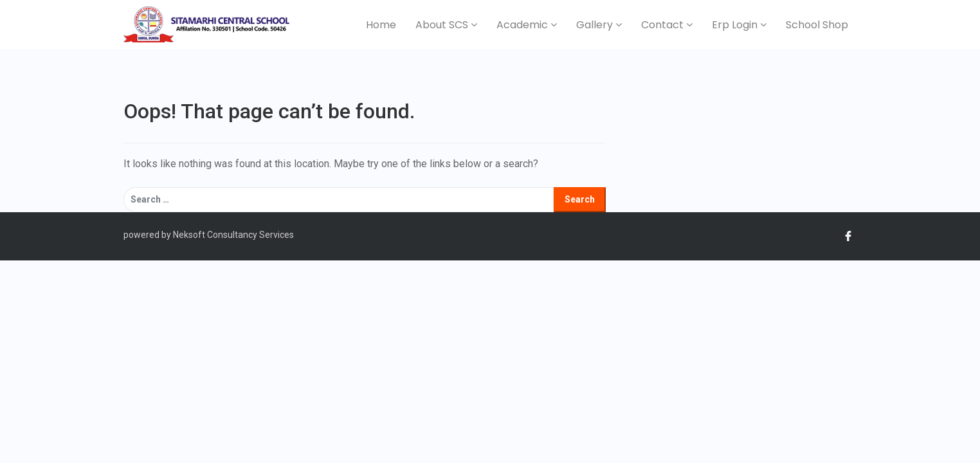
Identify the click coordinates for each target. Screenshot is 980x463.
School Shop (817, 25)
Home (381, 25)
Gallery (599, 25)
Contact (667, 25)
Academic (527, 25)
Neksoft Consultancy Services (232, 235)
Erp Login (739, 25)
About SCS (446, 25)
